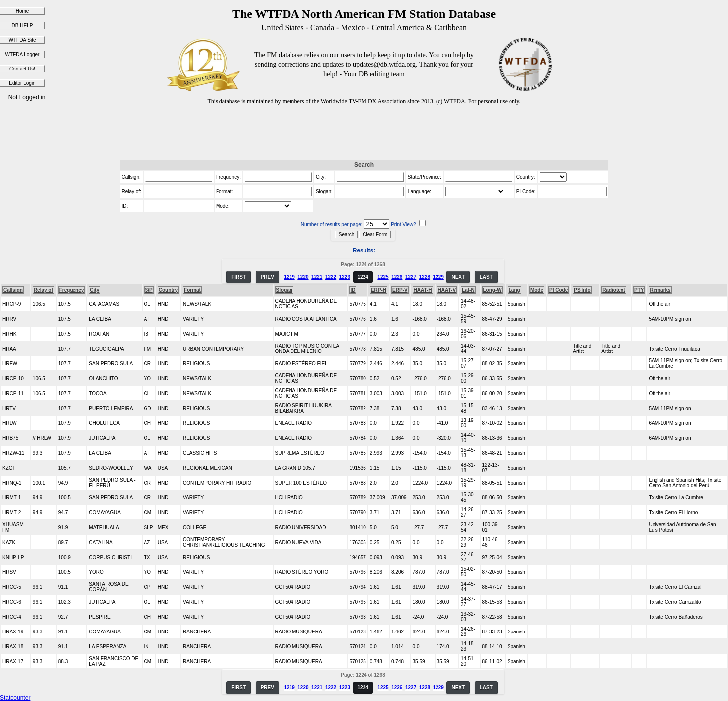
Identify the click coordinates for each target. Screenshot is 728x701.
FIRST (239, 277)
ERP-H (379, 290)
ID (353, 290)
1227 (411, 277)
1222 (331, 277)
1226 (397, 277)
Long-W (492, 290)
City (95, 290)
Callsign (13, 290)
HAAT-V (447, 290)
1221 (317, 277)
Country (168, 290)
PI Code (558, 290)
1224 (363, 277)
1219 (289, 277)
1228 (425, 277)
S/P (149, 290)
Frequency (72, 290)
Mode (537, 290)
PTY (639, 290)
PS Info (582, 290)
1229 (438, 277)
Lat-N (468, 290)
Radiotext (614, 290)
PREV (267, 277)
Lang (514, 290)
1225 (383, 277)
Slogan (284, 290)
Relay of (43, 290)
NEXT (458, 277)
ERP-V (400, 290)
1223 (345, 277)
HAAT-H (423, 290)
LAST (486, 277)
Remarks (660, 290)
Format (192, 290)
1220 (303, 277)
